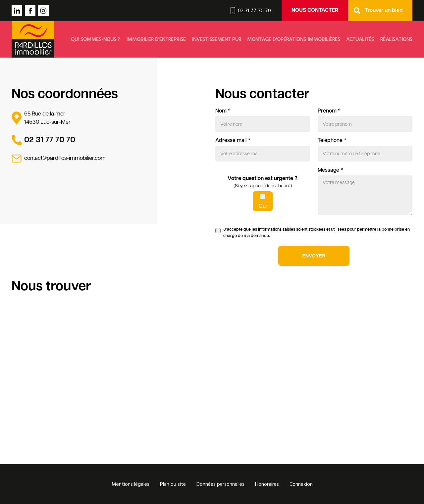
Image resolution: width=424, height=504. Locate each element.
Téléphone (332, 141)
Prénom (329, 111)
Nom (223, 111)
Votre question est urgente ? (263, 183)
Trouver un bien (384, 11)
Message (330, 170)
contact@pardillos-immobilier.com (65, 158)
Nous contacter (315, 11)
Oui (263, 206)
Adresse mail (233, 141)
